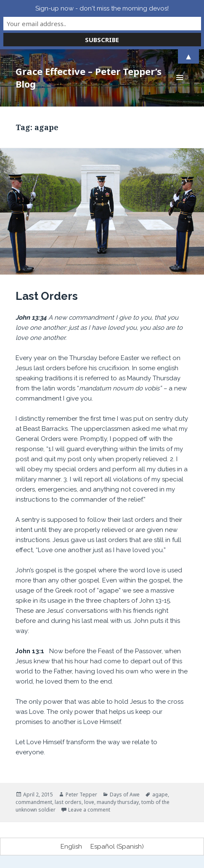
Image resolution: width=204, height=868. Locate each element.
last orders (68, 802)
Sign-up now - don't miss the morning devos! (102, 8)
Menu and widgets (180, 86)
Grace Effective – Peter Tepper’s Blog (89, 77)
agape (160, 795)
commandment (34, 802)
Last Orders (47, 296)
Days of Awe (125, 795)
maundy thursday (118, 802)
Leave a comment (89, 810)
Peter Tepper (81, 795)
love (89, 802)
